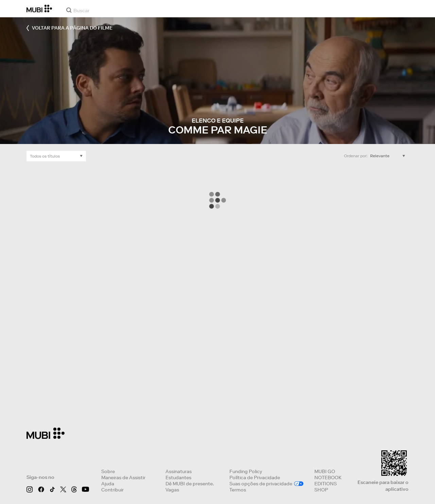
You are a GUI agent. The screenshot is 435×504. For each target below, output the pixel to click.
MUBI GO (325, 471)
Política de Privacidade (255, 478)
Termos (238, 490)
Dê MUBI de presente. (190, 484)
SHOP (321, 490)
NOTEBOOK (328, 478)
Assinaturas (179, 471)
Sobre (108, 471)
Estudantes (178, 478)
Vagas (172, 490)
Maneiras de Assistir (123, 478)
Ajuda (108, 484)
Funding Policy (246, 471)
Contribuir (112, 490)
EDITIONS (326, 484)
